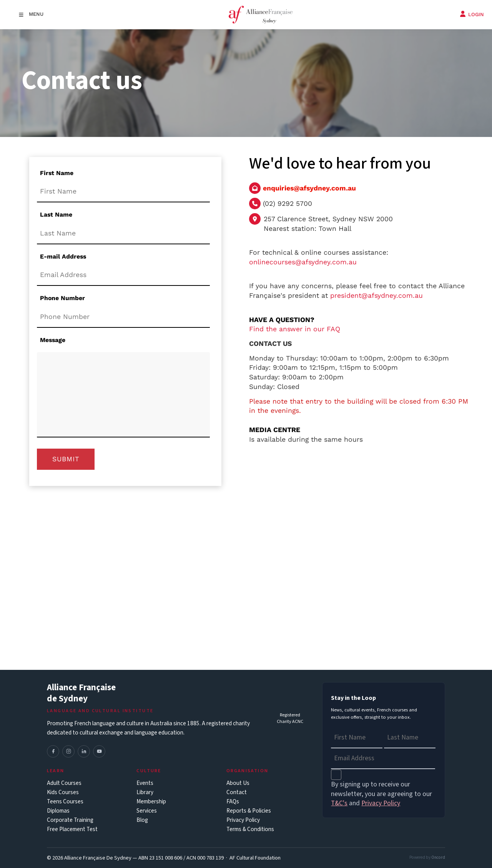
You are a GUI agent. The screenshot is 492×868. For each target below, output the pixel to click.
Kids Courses (63, 792)
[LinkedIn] (84, 751)
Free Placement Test (72, 829)
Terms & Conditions (250, 829)
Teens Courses (65, 802)
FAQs (233, 802)
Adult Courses (64, 783)
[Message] (123, 395)
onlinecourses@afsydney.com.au (303, 262)
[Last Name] (123, 234)
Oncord (438, 857)
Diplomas (58, 811)
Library (145, 792)
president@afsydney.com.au (376, 295)
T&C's (339, 803)
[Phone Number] (123, 317)
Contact (237, 792)
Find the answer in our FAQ (295, 329)
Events (145, 783)
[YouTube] (99, 751)
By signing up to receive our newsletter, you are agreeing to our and (381, 794)
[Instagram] (68, 751)
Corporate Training (70, 820)
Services (147, 811)
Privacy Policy (243, 820)
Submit (66, 459)
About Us (238, 783)
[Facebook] (53, 751)
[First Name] (123, 192)
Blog (142, 820)
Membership (151, 802)
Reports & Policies (249, 811)
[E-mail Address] (123, 275)
